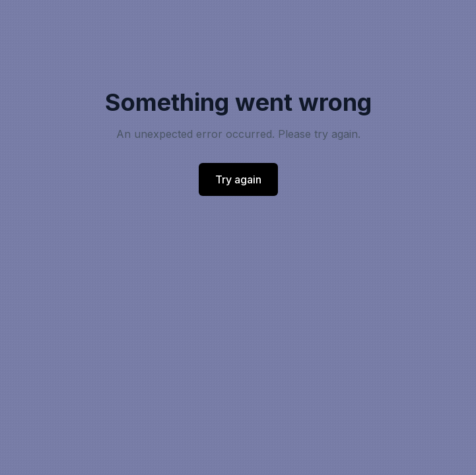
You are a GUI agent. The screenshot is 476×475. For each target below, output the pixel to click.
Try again (238, 179)
